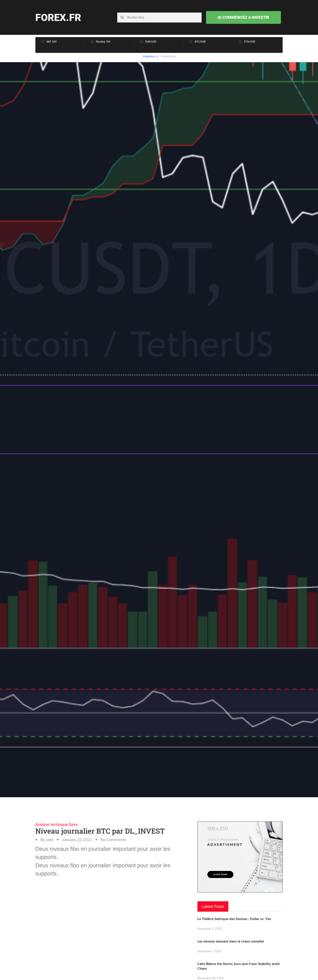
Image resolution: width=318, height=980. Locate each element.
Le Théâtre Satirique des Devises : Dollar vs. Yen (234, 919)
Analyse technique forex (57, 824)
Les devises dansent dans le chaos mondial (231, 941)
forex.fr (58, 18)
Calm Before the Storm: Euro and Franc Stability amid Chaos (238, 966)
